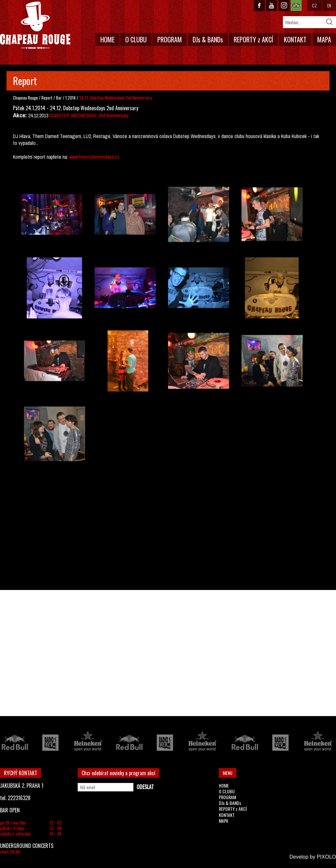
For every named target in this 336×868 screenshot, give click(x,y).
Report (47, 98)
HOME (107, 39)
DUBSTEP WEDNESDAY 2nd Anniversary (89, 115)
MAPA (324, 39)
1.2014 (71, 98)
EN (329, 5)
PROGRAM (170, 39)
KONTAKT (295, 39)
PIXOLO (326, 857)
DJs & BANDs (208, 39)
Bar (59, 98)
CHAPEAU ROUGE (35, 25)
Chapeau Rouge (25, 98)
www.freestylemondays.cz (94, 157)
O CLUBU (136, 39)
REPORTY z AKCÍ (253, 39)
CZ (314, 5)
